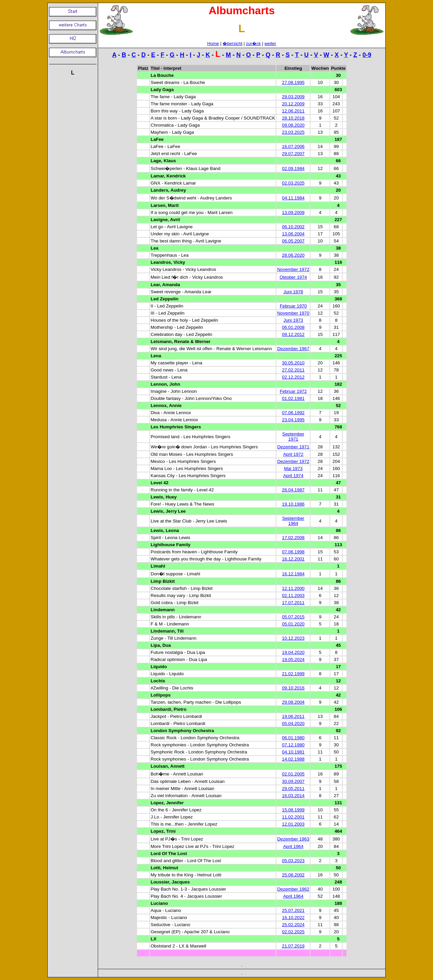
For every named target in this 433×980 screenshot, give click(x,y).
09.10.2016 (293, 688)
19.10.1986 (293, 504)
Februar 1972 (293, 391)
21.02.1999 (293, 674)
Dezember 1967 (293, 349)
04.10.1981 (293, 752)
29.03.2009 (293, 97)
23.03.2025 (293, 132)
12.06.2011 (293, 111)
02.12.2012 (293, 377)
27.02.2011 (293, 370)
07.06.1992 (293, 413)
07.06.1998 (293, 552)
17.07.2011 (293, 603)
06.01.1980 (293, 738)
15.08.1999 (293, 810)
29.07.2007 (293, 154)
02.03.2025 (293, 183)
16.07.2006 (293, 146)
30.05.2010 (293, 363)
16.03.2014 (293, 796)
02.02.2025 (293, 932)
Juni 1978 (293, 292)
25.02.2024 (293, 925)
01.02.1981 (293, 398)
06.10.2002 (293, 227)
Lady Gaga (162, 90)
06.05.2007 (293, 241)
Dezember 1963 (293, 839)
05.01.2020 (293, 624)
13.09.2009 (293, 212)
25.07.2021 (293, 910)
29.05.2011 (293, 789)
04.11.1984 (293, 198)
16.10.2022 (293, 918)
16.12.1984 (293, 574)
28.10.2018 (293, 118)
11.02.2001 (293, 817)
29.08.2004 (293, 702)
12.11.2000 (293, 588)
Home (213, 44)
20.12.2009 (293, 104)
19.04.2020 (293, 652)
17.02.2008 (293, 538)
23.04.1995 (293, 420)
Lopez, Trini (163, 831)
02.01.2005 (293, 774)
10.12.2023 (293, 638)
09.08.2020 (293, 125)
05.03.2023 (293, 861)
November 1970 (293, 313)
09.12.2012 (293, 334)
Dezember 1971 (293, 447)
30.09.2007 (293, 781)
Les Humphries (167, 427)
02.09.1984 (293, 168)
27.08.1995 (293, 82)
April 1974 (293, 476)
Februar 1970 (293, 306)
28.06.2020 (293, 255)
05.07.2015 (293, 617)
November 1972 (293, 269)
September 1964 (293, 521)
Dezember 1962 (293, 889)
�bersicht (233, 44)
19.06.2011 (293, 716)
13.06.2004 (293, 234)
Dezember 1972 (293, 461)
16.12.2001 (293, 559)
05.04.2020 (293, 723)
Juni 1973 (293, 320)
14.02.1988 (293, 759)
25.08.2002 (293, 875)
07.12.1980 (293, 745)
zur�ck (253, 44)
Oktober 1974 (293, 277)
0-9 (367, 55)
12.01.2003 (293, 824)
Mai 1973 (293, 468)
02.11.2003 (293, 595)
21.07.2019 (293, 946)
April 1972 (293, 454)
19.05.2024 (293, 659)
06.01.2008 (293, 327)
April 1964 (293, 846)
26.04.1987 (293, 490)
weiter (270, 44)
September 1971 (293, 436)
